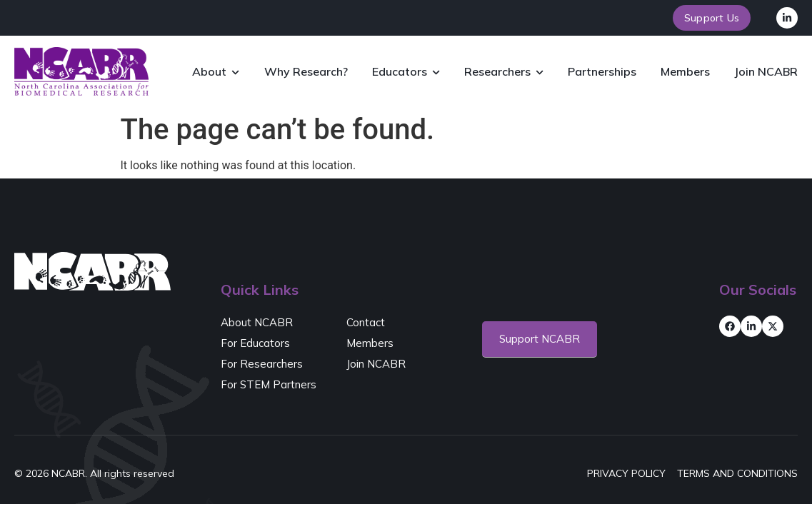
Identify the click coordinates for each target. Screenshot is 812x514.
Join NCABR (766, 71)
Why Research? (306, 71)
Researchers (504, 72)
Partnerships (602, 71)
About (216, 72)
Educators (406, 72)
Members (685, 71)
